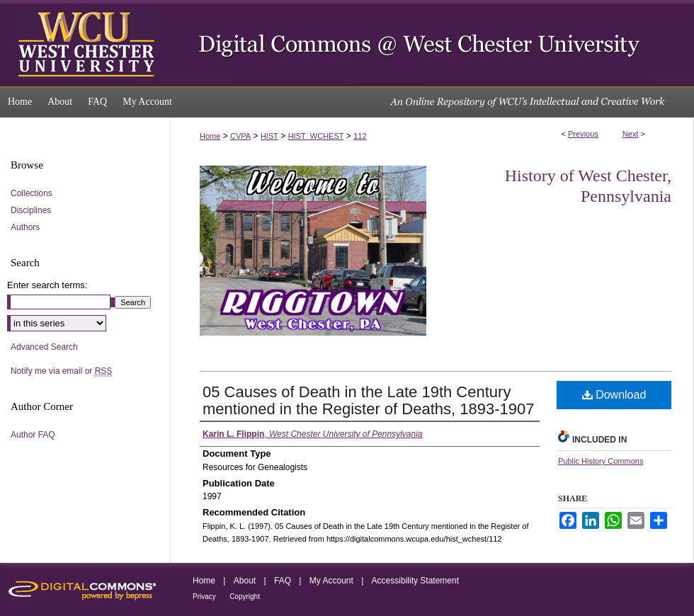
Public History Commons (601, 461)
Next (631, 134)
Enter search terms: (47, 285)
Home (210, 136)
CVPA (240, 136)
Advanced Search (44, 347)
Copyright (245, 597)
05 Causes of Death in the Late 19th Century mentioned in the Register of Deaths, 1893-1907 (368, 400)
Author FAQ (33, 435)
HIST (269, 136)
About (245, 581)
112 (360, 136)
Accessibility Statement (415, 581)
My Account (331, 581)
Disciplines (31, 210)
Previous (583, 134)
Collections (32, 193)
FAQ (283, 581)
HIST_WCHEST (316, 136)
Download (614, 395)
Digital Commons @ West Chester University (432, 43)
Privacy (204, 597)
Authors (25, 227)
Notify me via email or (61, 371)
